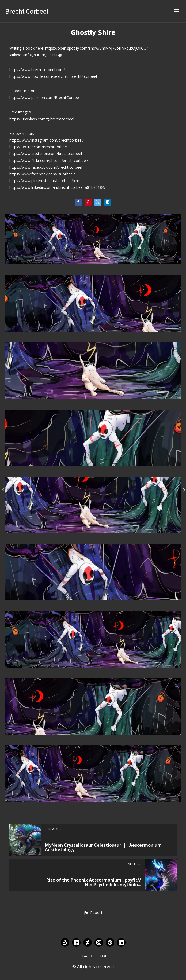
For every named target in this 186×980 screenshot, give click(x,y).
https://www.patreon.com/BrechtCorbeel (45, 97)
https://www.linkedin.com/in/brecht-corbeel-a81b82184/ (57, 187)
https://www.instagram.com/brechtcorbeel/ (47, 140)
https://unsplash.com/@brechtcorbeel (42, 119)
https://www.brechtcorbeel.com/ (37, 70)
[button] (93, 913)
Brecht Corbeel (27, 11)
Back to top (95, 956)
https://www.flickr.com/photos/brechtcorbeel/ (49, 161)
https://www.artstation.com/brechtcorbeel (46, 154)
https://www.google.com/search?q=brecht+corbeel (53, 76)
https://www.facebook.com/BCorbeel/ (42, 174)
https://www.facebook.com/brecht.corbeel (46, 167)
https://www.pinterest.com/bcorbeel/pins (45, 181)
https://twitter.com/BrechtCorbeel (39, 147)
